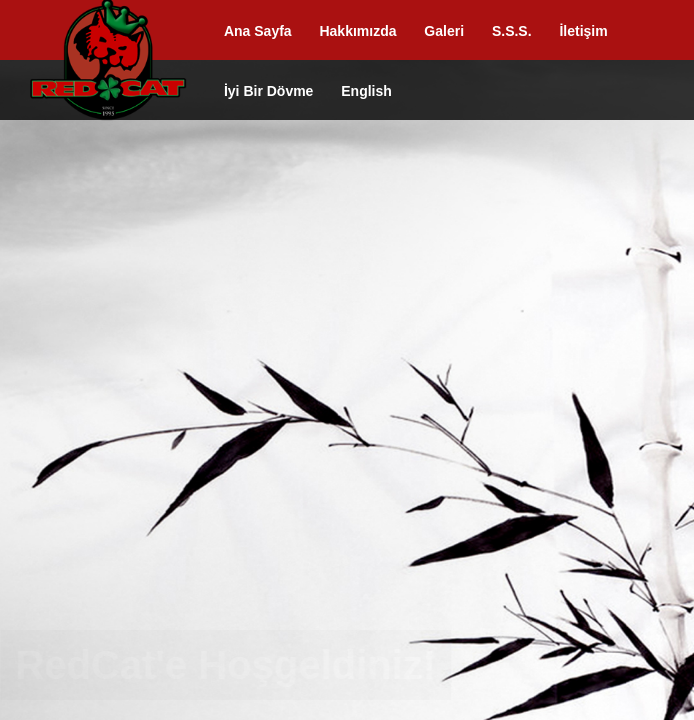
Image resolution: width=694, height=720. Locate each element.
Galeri (444, 31)
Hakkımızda (357, 31)
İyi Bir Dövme (268, 91)
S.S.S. (512, 31)
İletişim (583, 31)
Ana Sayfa (258, 31)
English (366, 91)
